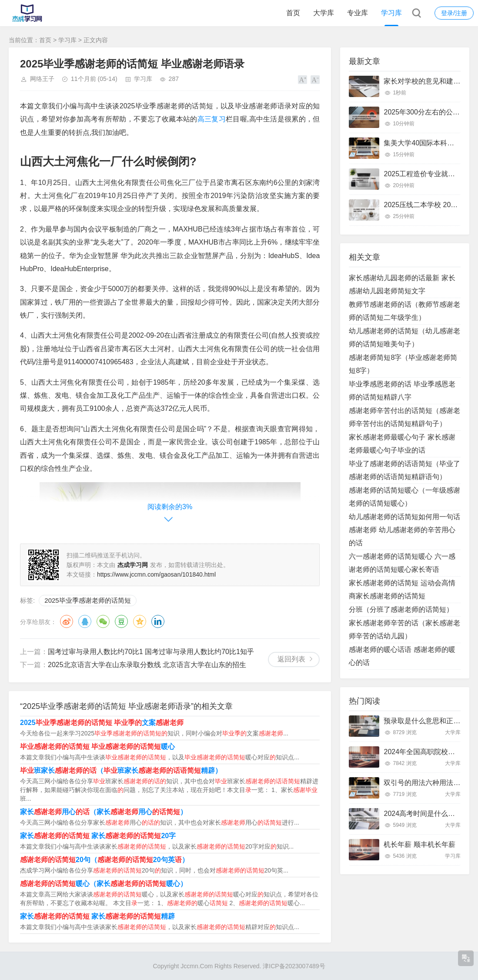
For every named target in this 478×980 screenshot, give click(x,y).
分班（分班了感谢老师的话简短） (401, 609)
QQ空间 (140, 621)
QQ (85, 621)
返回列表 (291, 659)
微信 (103, 621)
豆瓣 (121, 621)
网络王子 (42, 79)
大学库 (324, 13)
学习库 (391, 13)
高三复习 (212, 119)
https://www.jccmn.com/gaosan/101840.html (156, 574)
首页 (293, 13)
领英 (158, 621)
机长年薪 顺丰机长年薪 (419, 844)
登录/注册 (454, 13)
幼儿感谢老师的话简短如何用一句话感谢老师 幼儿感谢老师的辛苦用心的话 (404, 530)
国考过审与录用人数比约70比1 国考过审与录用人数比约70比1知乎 (151, 652)
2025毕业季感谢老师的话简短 (87, 600)
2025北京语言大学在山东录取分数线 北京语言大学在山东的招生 (147, 665)
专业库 (358, 13)
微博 (67, 621)
